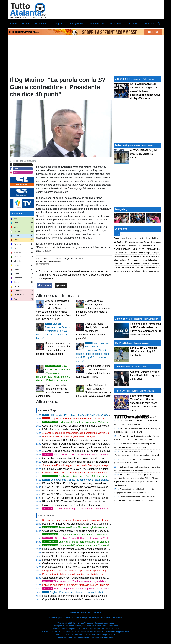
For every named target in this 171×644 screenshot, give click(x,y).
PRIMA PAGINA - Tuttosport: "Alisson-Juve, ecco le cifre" (73, 501)
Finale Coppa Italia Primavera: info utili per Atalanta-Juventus (75, 596)
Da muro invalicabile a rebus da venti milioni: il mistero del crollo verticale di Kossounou (89, 574)
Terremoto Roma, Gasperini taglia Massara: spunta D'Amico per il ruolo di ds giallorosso (97, 527)
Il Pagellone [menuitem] (76, 24)
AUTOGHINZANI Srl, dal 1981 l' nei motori (144, 154)
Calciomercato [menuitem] (96, 24)
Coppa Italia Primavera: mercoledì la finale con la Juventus (74, 599)
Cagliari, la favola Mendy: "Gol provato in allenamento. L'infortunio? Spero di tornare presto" (93, 331)
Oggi (117, 234)
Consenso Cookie (78, 612)
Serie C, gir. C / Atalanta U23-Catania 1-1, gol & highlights (144, 351)
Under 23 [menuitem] (149, 24)
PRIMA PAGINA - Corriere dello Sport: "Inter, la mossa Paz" (74, 498)
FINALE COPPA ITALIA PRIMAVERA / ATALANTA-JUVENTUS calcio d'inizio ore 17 (103, 415)
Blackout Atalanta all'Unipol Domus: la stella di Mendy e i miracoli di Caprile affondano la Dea (92, 567)
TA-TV (118, 343)
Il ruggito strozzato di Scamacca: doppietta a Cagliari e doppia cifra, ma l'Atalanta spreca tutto (92, 571)
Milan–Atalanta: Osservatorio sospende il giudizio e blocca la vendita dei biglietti (85, 447)
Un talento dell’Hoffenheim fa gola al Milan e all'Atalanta (80, 545)
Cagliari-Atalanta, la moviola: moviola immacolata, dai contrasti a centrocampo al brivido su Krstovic (95, 563)
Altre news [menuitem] (116, 24)
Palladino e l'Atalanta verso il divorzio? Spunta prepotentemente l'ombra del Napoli (95, 422)
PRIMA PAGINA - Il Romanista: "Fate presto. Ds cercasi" (72, 491)
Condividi (44, 286)
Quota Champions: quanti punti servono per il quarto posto (73, 458)
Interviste (48, 258)
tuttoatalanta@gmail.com (117, 632)
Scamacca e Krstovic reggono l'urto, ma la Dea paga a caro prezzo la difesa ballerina (88, 465)
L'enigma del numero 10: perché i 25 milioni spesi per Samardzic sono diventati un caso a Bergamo (103, 535)
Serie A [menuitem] (26, 24)
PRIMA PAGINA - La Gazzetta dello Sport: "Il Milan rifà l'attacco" (76, 494)
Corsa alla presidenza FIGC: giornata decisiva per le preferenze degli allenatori (84, 462)
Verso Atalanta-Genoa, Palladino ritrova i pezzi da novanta (78, 480)
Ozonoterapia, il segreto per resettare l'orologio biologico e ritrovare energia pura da (105, 509)
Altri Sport (121, 391)
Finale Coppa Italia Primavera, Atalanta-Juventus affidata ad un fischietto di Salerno (87, 549)
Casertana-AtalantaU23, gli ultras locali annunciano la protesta (76, 426)
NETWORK (53, 618)
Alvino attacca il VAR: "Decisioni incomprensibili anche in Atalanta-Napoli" (81, 553)
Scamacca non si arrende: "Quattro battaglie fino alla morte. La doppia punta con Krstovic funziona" (93, 308)
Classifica (16, 213)
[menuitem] (159, 24)
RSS (108, 618)
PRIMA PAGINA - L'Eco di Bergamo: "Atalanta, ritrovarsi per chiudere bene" (82, 483)
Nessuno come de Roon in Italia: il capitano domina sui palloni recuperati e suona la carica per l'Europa (97, 560)
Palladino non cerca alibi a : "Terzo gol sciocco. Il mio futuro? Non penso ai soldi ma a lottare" (95, 585)
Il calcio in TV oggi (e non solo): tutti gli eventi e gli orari (72, 505)
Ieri (123, 234)
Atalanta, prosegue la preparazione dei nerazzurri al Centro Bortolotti (79, 433)
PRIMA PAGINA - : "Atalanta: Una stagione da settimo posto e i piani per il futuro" (96, 487)
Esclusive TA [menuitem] (42, 24)
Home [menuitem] (13, 24)
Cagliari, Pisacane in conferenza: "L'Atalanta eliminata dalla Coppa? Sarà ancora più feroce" (54, 331)
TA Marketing (122, 145)
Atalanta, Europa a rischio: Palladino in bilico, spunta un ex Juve (76, 451)
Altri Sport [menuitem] (133, 24)
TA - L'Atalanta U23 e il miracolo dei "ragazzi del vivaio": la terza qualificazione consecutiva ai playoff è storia (106, 581)
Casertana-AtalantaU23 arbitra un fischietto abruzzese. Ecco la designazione (83, 440)
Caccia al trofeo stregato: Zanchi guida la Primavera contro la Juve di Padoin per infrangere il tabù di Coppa (100, 473)
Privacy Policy (94, 612)
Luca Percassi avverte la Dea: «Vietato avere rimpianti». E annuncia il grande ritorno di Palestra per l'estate (54, 373)
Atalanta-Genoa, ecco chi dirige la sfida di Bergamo (70, 437)
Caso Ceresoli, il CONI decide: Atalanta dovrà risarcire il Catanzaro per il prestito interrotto (90, 444)
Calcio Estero (122, 319)
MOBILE (101, 618)
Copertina (120, 79)
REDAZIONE (65, 618)
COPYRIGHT (118, 618)
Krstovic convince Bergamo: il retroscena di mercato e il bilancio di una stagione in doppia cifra (93, 520)
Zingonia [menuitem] (60, 24)
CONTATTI (91, 618)
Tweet (61, 286)
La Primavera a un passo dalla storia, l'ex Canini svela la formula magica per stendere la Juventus (94, 469)
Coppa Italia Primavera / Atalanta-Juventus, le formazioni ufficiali (81, 418)
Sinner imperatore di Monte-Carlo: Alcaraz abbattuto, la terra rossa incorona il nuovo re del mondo (144, 403)
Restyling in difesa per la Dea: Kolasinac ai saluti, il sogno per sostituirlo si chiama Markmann (100, 476)
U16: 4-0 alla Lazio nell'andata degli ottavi (65, 429)
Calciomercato (123, 367)
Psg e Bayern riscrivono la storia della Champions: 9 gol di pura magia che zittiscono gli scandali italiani (97, 524)
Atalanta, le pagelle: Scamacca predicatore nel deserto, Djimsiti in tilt (84, 589)
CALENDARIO (78, 618)
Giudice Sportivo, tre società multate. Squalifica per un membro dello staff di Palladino (88, 556)
